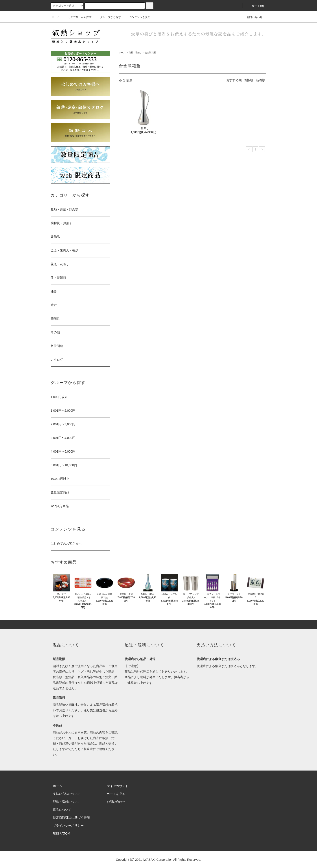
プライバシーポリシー (68, 826)
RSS (56, 833)
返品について (62, 810)
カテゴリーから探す (77, 17)
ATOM (66, 833)
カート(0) (255, 6)
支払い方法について (67, 794)
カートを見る (116, 794)
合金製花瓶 (150, 52)
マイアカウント (118, 786)
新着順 (261, 80)
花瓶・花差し (135, 52)
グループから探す (108, 17)
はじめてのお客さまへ (66, 543)
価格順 (248, 80)
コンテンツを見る (137, 17)
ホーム (56, 17)
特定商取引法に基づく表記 (71, 818)
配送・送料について (67, 802)
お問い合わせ (252, 17)
